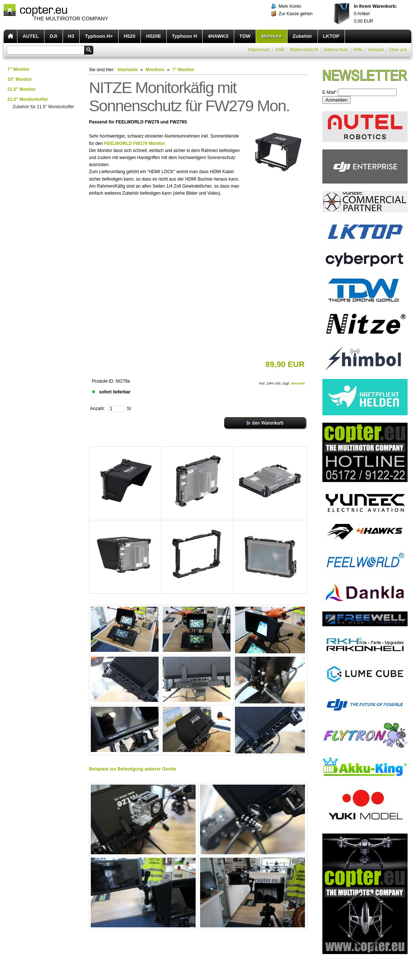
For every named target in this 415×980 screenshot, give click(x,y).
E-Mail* (330, 92)
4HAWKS (218, 36)
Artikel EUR (375, 14)
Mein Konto (290, 6)
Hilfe (358, 50)
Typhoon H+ (99, 36)
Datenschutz (336, 50)
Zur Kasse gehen (296, 14)
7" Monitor (19, 69)
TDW (245, 36)
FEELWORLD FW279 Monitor (135, 143)
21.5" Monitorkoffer (28, 99)
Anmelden (336, 100)
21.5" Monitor (21, 89)
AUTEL (31, 36)
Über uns (398, 50)
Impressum (259, 50)
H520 (130, 36)
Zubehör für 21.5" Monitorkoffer (43, 107)
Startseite (128, 70)
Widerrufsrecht (304, 50)
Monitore (272, 36)
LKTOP (331, 36)
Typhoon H (185, 36)
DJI (54, 36)
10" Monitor (20, 79)
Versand (375, 50)
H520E (153, 36)
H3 (71, 36)
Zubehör (303, 36)
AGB (280, 50)
